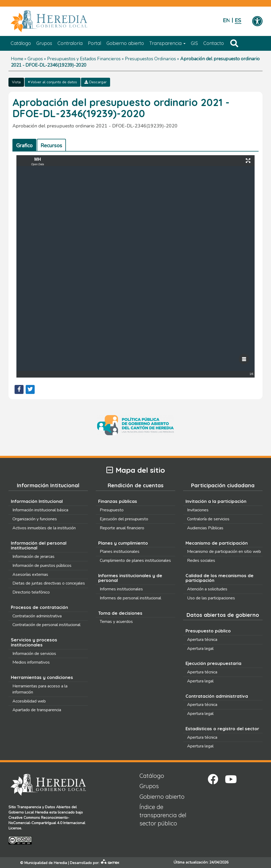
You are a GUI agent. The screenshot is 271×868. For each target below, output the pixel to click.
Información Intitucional (37, 501)
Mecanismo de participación (217, 543)
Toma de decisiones (120, 613)
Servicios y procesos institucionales (34, 642)
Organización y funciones (35, 519)
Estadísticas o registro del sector (222, 729)
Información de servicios (34, 654)
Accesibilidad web (29, 701)
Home (17, 59)
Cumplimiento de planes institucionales (135, 561)
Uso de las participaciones (211, 598)
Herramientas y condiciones (42, 677)
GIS (194, 43)
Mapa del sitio (136, 470)
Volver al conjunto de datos (53, 82)
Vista (16, 82)
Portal (94, 43)
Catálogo (21, 43)
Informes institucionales (121, 589)
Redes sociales (201, 561)
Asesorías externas (30, 575)
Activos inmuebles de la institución (44, 528)
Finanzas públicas (118, 501)
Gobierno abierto (125, 43)
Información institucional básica (40, 510)
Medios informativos (31, 662)
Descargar (96, 82)
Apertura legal (200, 649)
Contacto (214, 43)
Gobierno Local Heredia (28, 812)
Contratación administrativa (37, 616)
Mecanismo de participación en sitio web (224, 552)
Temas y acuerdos (116, 622)
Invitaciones (198, 510)
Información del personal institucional (39, 545)
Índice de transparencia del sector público (163, 815)
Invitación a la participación (216, 501)
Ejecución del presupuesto (124, 519)
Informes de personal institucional (130, 598)
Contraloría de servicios (208, 519)
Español (238, 20)
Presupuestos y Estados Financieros (84, 59)
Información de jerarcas (33, 557)
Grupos (44, 43)
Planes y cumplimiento (123, 543)
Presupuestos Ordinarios (150, 59)
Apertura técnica (202, 640)
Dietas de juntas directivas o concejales (49, 583)
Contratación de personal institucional (46, 625)
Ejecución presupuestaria (213, 663)
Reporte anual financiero (122, 528)
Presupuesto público (208, 631)
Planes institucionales (120, 552)
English (226, 20)
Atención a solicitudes (207, 589)
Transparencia (167, 43)
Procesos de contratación (39, 607)
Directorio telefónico (31, 592)
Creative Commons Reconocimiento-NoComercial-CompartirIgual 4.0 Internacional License (47, 823)
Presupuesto (112, 510)
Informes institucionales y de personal (130, 578)
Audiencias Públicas (205, 528)
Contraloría (70, 43)
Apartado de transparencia (37, 710)
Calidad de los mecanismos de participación (220, 578)
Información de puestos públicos (42, 566)
